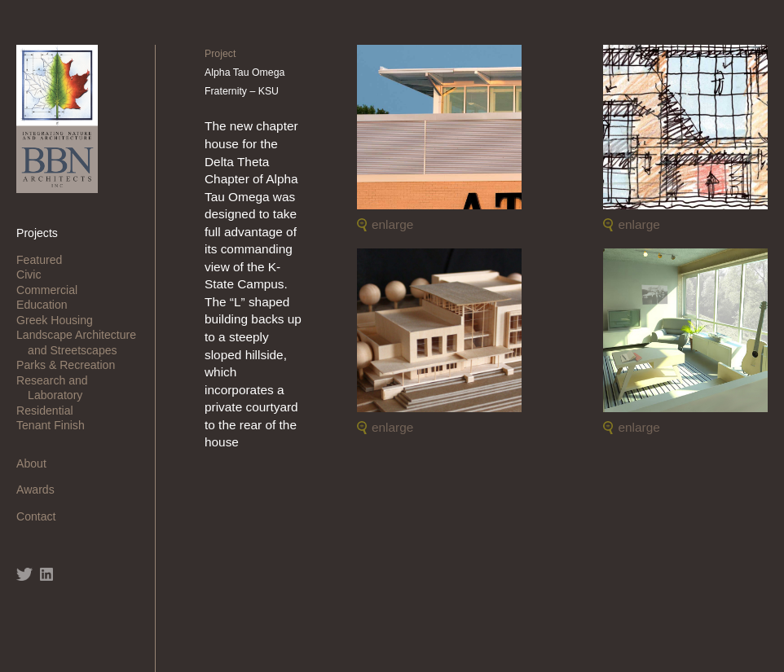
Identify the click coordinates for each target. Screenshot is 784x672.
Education (48, 305)
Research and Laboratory (58, 388)
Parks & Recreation (71, 365)
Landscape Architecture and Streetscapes (82, 342)
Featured (45, 260)
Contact (42, 516)
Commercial (53, 290)
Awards (41, 490)
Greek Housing (60, 320)
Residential (51, 411)
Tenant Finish (56, 425)
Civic (34, 275)
